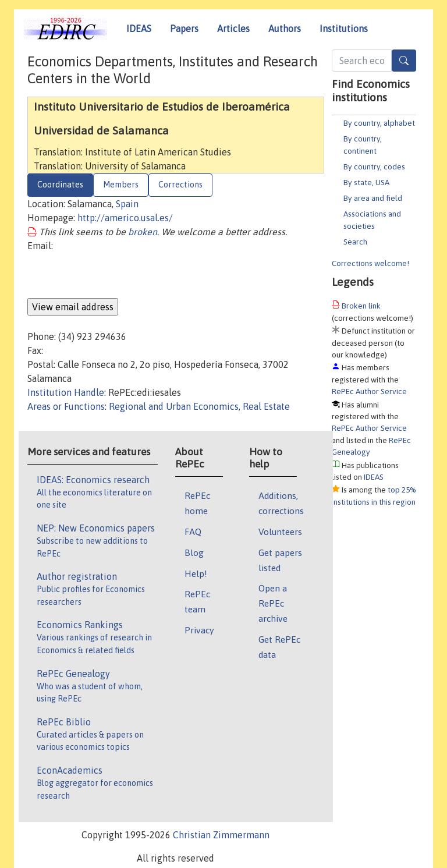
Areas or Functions (66, 406)
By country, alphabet (379, 123)
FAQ (193, 532)
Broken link (361, 306)
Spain (127, 204)
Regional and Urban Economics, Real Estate (199, 406)
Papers (184, 29)
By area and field (373, 198)
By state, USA (366, 182)
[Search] (404, 61)
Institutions (344, 29)
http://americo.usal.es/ (125, 218)
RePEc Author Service (369, 391)
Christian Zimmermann (221, 835)
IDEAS (139, 29)
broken (143, 232)
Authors (285, 29)
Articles (233, 29)
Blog (194, 552)
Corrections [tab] (180, 185)
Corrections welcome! (370, 263)
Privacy (199, 630)
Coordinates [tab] (60, 185)
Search (355, 242)
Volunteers (280, 532)
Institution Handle (66, 392)
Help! (196, 573)
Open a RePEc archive (273, 603)
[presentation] (116, 275)
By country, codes (374, 166)
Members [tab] (121, 185)
